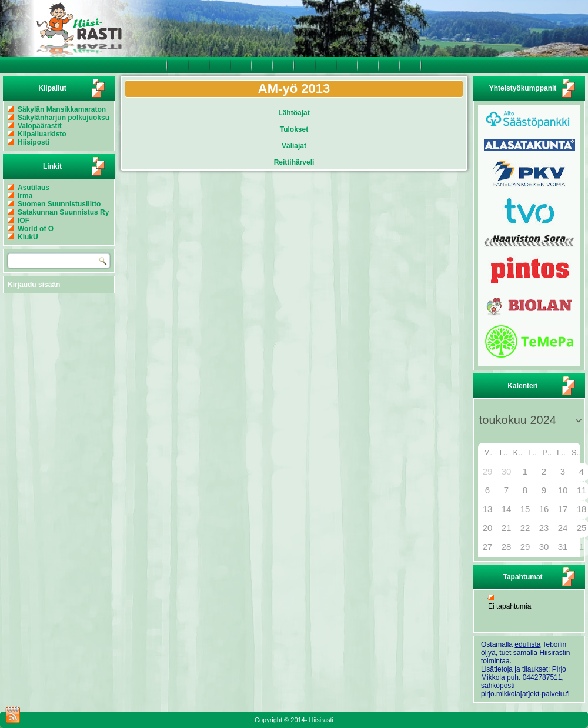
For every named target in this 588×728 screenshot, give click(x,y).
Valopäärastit (40, 126)
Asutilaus (34, 188)
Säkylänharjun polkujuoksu (64, 118)
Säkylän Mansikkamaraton (62, 109)
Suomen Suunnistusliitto (59, 204)
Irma (25, 196)
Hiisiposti (34, 142)
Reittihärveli (294, 162)
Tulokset (294, 129)
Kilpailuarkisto (42, 134)
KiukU (28, 237)
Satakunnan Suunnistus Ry (63, 212)
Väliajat (294, 146)
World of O (36, 229)
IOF (24, 221)
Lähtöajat (294, 113)
